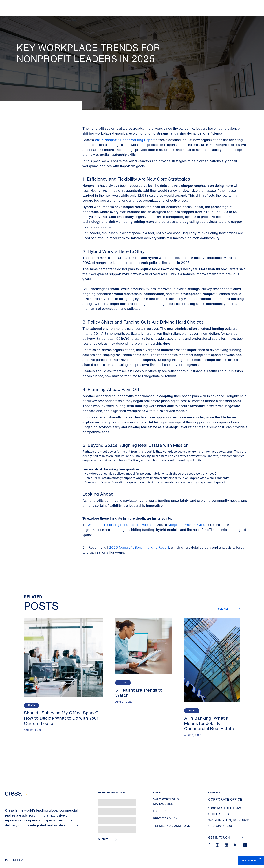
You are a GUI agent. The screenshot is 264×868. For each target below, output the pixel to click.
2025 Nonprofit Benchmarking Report (125, 140)
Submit (103, 839)
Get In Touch (226, 837)
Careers (160, 811)
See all (224, 609)
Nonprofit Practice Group (188, 525)
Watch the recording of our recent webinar (121, 525)
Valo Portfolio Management (166, 802)
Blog (32, 705)
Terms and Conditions (172, 826)
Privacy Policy (165, 818)
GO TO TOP (249, 860)
